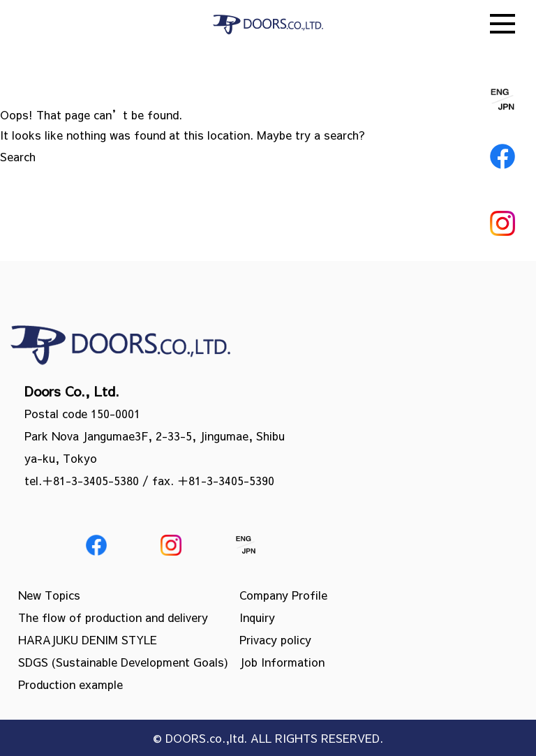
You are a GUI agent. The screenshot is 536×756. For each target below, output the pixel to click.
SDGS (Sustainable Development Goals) (123, 662)
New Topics (49, 595)
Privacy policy (275, 639)
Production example (70, 684)
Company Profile (283, 595)
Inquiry (257, 617)
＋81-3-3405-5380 (90, 480)
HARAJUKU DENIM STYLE (88, 639)
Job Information (282, 662)
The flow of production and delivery (113, 617)
